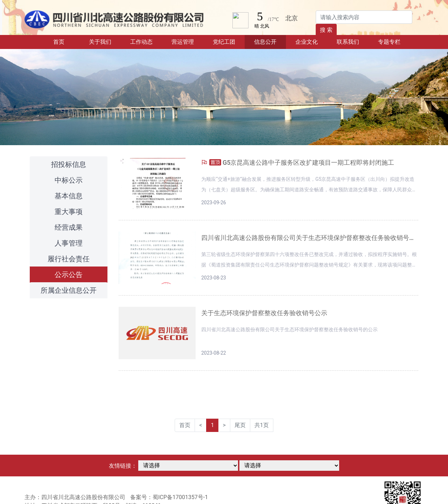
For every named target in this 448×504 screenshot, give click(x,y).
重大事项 (69, 212)
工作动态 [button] (141, 42)
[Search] (364, 17)
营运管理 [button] (183, 42)
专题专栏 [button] (389, 42)
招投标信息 (69, 164)
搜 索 (326, 30)
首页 (66, 41)
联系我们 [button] (348, 42)
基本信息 (69, 196)
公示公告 (69, 275)
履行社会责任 (69, 259)
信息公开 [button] (265, 42)
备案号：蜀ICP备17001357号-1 (169, 497)
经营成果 (69, 227)
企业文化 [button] (307, 42)
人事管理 (69, 243)
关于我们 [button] (100, 42)
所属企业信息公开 (69, 290)
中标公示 (69, 180)
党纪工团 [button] (224, 42)
